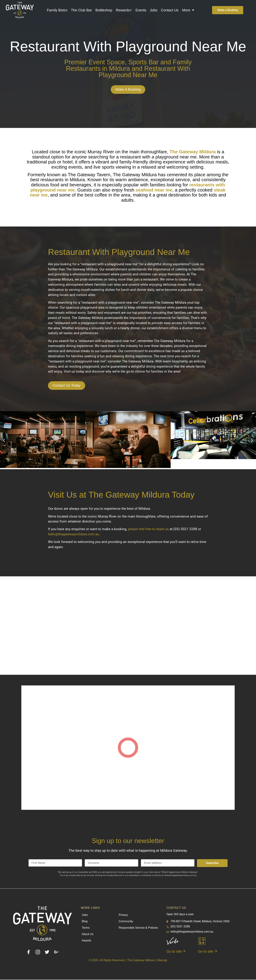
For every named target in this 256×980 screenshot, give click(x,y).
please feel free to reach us (148, 530)
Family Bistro (57, 10)
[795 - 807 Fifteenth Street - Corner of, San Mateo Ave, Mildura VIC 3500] (128, 626)
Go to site (176, 952)
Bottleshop (104, 10)
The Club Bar (81, 10)
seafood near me (154, 190)
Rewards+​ (124, 10)
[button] (4, 441)
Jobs (154, 10)
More (188, 10)
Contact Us (170, 10)
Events (141, 10)
